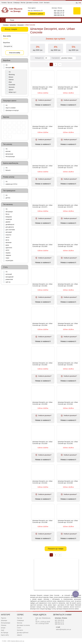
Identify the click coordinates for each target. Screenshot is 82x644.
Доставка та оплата (32, 3)
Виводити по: (40, 58)
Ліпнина (4, 625)
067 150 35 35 (59, 11)
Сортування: (56, 58)
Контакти (47, 3)
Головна (4, 3)
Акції (3, 630)
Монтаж (23, 3)
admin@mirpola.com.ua (63, 629)
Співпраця (17, 3)
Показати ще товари (56, 549)
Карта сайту (5, 635)
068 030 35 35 (59, 15)
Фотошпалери (6, 623)
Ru (77, 3)
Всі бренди (5, 633)
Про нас (10, 3)
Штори (3, 628)
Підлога (4, 618)
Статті (41, 3)
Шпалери (4, 620)
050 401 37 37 (59, 13)
